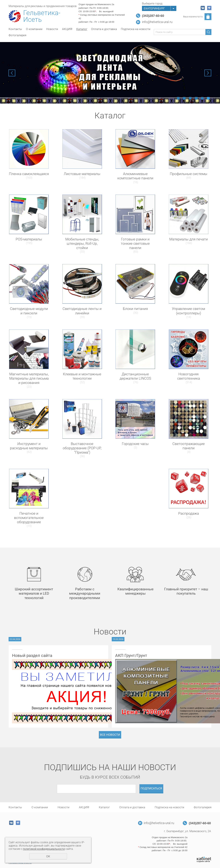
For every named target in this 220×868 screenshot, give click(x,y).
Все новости (110, 735)
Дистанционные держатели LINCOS (135, 376)
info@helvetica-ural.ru (157, 22)
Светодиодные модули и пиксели (29, 311)
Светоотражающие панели (189, 446)
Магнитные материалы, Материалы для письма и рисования (29, 378)
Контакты (15, 29)
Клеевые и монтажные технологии (82, 376)
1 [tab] (178, 98)
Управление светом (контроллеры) (188, 311)
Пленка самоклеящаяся (29, 174)
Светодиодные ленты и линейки (82, 311)
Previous (12, 73)
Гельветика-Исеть (42, 16)
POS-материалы (29, 239)
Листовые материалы (82, 174)
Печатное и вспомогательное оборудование (29, 518)
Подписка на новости (136, 29)
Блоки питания (135, 309)
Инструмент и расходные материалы (29, 446)
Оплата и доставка (104, 29)
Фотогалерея (17, 35)
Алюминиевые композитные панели (135, 176)
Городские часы (135, 444)
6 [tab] (208, 98)
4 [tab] (196, 98)
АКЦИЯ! (67, 29)
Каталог (82, 29)
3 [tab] (190, 98)
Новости (52, 29)
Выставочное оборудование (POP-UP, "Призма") (82, 448)
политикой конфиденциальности (44, 849)
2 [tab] (184, 98)
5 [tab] (202, 98)
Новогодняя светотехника (189, 376)
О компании (34, 29)
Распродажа (189, 513)
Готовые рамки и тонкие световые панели (135, 244)
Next (208, 73)
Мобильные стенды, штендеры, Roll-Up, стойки (82, 244)
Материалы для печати (189, 239)
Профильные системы (189, 174)
